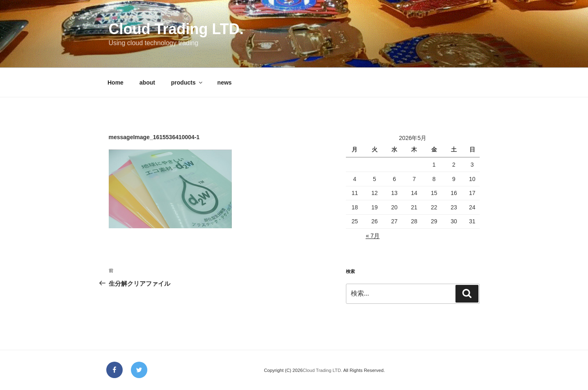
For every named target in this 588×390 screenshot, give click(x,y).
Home (116, 83)
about (147, 83)
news (225, 83)
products (187, 83)
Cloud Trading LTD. (176, 29)
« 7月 (372, 236)
